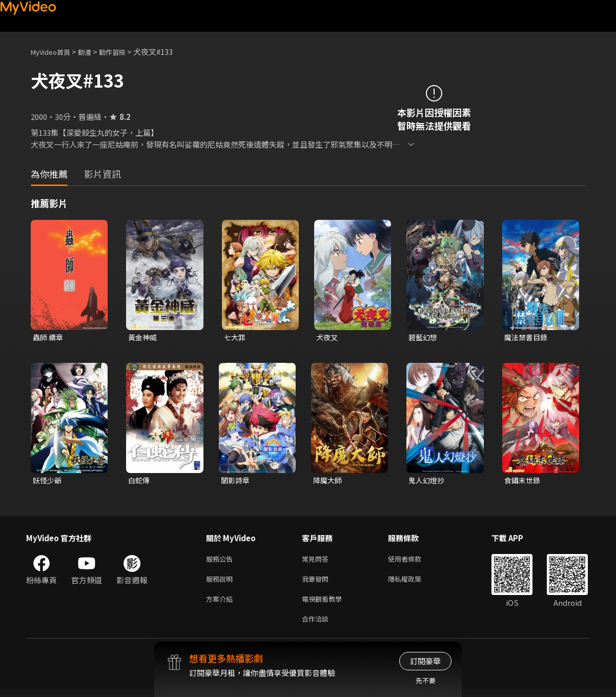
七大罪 (235, 337)
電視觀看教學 (325, 604)
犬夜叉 (328, 337)
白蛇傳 (140, 481)
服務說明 (221, 583)
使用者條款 (413, 561)
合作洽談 (317, 626)
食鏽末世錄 (523, 481)
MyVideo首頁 (54, 52)
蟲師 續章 (49, 337)
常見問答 (317, 561)
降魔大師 (328, 481)
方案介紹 (221, 604)
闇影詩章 (236, 481)
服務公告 (221, 561)
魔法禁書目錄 (527, 337)
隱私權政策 (413, 583)
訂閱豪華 (425, 661)
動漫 (93, 52)
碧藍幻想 (424, 337)
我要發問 (317, 583)
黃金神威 (143, 337)
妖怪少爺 (48, 481)
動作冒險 (124, 52)
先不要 (426, 680)
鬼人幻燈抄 (428, 481)
